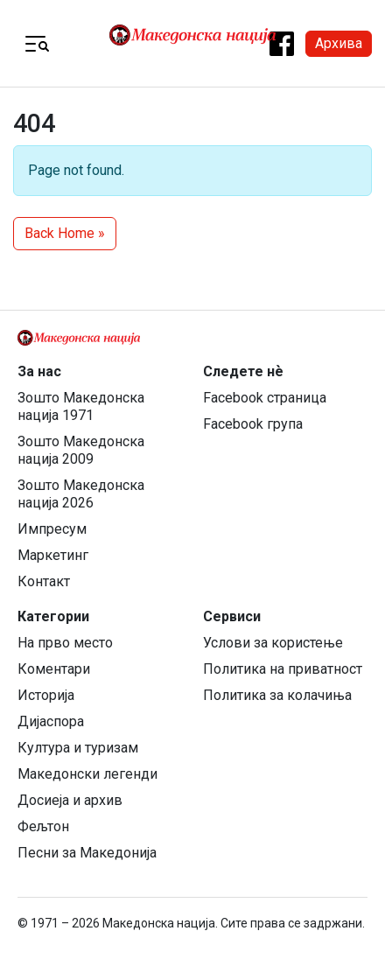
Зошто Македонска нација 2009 (81, 450)
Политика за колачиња (277, 695)
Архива (339, 43)
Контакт (44, 581)
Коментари (54, 669)
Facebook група (253, 424)
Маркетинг (53, 555)
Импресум (52, 529)
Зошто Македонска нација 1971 (81, 406)
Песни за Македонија (87, 853)
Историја (46, 695)
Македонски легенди (87, 774)
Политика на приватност (283, 669)
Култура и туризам (78, 748)
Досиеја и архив (70, 800)
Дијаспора (51, 721)
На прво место (65, 643)
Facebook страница (265, 398)
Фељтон (43, 826)
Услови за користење (273, 643)
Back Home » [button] (65, 233)
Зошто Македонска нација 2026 (81, 494)
